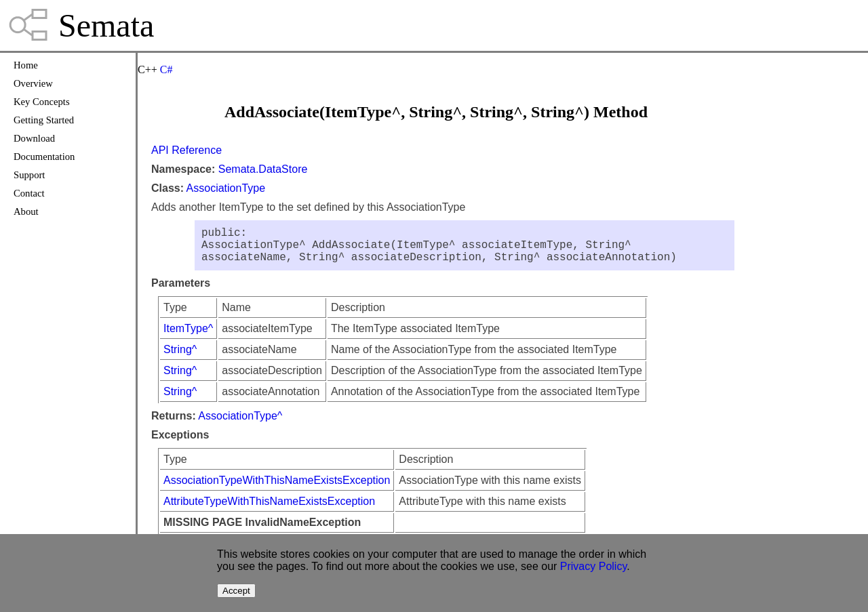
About (26, 211)
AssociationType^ (240, 424)
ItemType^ (188, 336)
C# (166, 69)
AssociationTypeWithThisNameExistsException (277, 488)
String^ (180, 358)
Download (34, 138)
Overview (33, 83)
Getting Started (44, 120)
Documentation (44, 157)
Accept (236, 591)
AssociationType (226, 188)
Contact (29, 193)
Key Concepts (42, 102)
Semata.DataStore (263, 169)
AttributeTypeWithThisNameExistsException (269, 509)
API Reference (186, 150)
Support (29, 175)
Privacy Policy (593, 566)
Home (26, 65)
